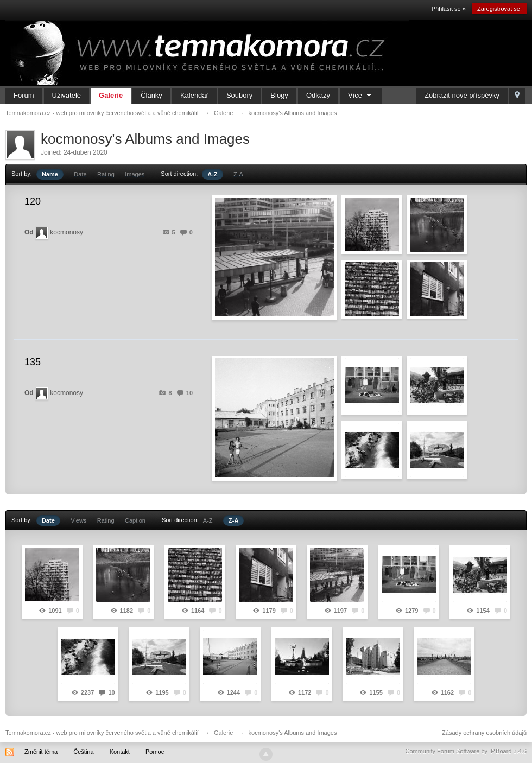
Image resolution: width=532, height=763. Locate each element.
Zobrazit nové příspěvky (462, 95)
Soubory (239, 95)
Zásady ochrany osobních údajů (484, 733)
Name (50, 174)
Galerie (111, 95)
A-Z (212, 174)
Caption (135, 520)
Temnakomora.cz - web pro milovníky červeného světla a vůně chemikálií (102, 733)
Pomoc (155, 752)
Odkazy (318, 95)
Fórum (24, 95)
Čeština (83, 752)
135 (33, 362)
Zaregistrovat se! (499, 9)
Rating (106, 174)
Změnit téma (41, 752)
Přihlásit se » (449, 9)
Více (361, 95)
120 (33, 201)
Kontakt (120, 752)
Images (135, 174)
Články (151, 95)
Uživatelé (66, 95)
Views (78, 520)
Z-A (238, 174)
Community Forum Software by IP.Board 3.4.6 (466, 751)
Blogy (279, 95)
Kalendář (194, 95)
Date (80, 174)
